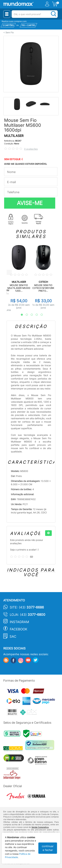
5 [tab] (40, 315)
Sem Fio (10, 33)
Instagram (19, 622)
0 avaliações (31, 149)
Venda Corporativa (40, 827)
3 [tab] (30, 315)
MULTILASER (14, 136)
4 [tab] (35, 315)
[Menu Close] (7, 14)
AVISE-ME (30, 203)
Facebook (19, 629)
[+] (48, 533)
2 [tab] (25, 315)
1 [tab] (20, 315)
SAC (13, 637)
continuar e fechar (48, 848)
